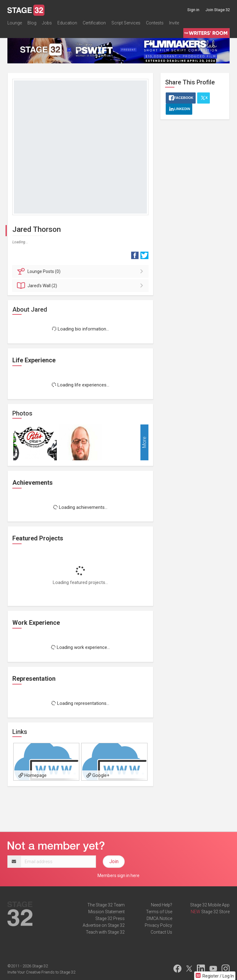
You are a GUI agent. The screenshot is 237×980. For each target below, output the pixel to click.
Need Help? (162, 905)
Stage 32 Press (110, 918)
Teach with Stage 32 (105, 932)
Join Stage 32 (218, 10)
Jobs (47, 23)
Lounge (15, 23)
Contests (155, 23)
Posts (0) (81, 271)
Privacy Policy (158, 925)
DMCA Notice (159, 918)
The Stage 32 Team (106, 905)
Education (67, 23)
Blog (32, 23)
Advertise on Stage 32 (104, 925)
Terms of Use (159, 912)
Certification (94, 23)
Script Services (126, 23)
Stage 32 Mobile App (210, 905)
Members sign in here (118, 876)
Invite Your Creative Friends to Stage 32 (41, 972)
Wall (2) (81, 286)
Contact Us (161, 932)
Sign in (193, 10)
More (144, 442)
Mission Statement (106, 912)
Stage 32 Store (215, 912)
